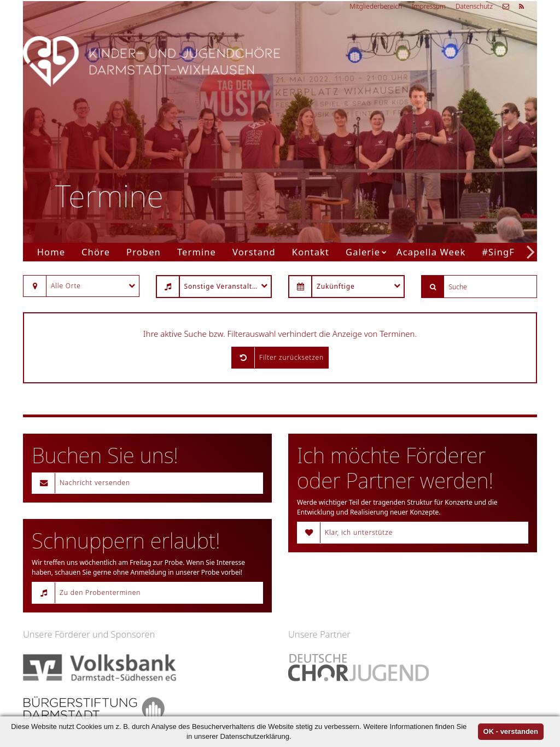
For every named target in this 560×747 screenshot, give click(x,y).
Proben (144, 252)
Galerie (363, 252)
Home (51, 252)
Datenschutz (474, 6)
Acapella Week (431, 252)
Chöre (96, 252)
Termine (197, 252)
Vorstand (254, 252)
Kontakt (311, 252)
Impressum (429, 6)
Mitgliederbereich (376, 6)
